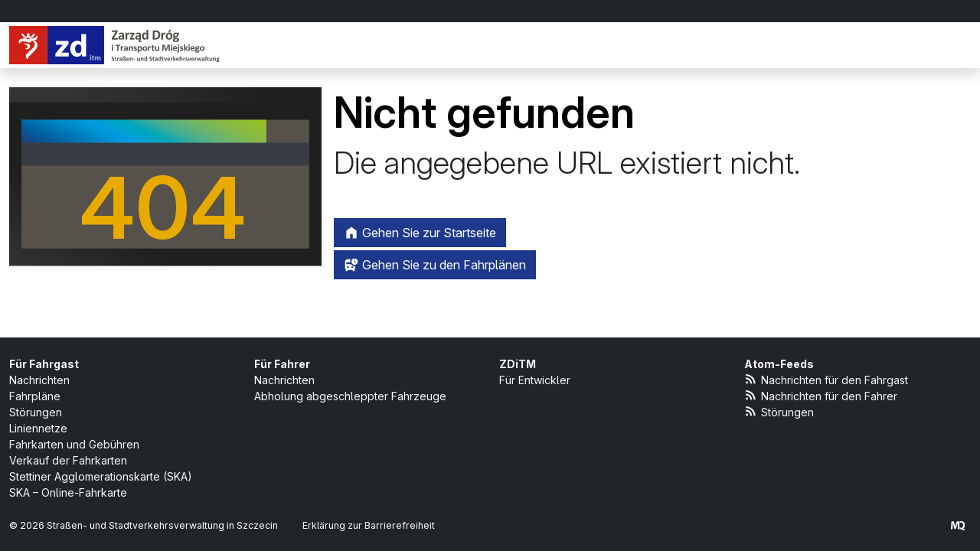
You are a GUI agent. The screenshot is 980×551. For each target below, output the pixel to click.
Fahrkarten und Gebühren (74, 444)
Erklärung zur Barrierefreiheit (369, 525)
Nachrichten (39, 380)
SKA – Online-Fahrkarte (68, 492)
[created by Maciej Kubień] (958, 525)
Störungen (36, 412)
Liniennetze (38, 428)
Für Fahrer (282, 364)
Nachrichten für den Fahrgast (826, 379)
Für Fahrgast (44, 364)
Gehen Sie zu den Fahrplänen (435, 265)
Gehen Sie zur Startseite (420, 233)
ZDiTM (518, 364)
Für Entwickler (535, 380)
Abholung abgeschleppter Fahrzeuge (350, 396)
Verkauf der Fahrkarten (68, 460)
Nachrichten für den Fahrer (821, 395)
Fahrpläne (35, 396)
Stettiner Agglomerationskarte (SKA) (101, 476)
